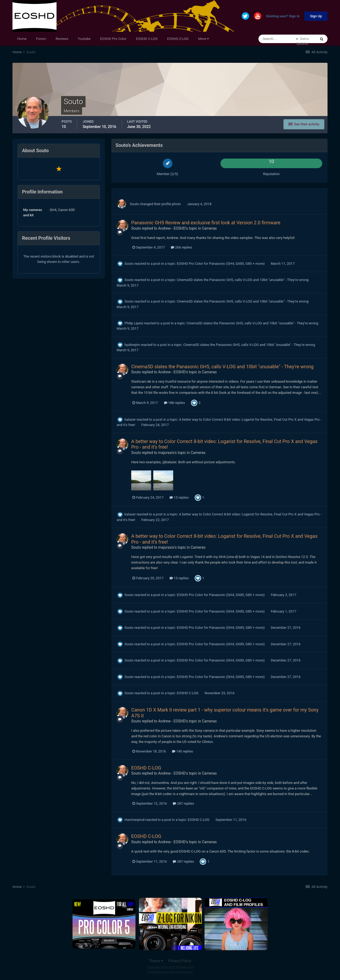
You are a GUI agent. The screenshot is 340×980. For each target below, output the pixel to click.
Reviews (62, 39)
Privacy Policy (180, 961)
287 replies (183, 803)
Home (22, 39)
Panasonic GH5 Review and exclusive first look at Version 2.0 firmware (206, 223)
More (203, 39)
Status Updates (303, 41)
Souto (134, 204)
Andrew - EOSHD (172, 228)
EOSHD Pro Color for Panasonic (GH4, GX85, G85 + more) (221, 264)
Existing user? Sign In (283, 16)
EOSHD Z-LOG (178, 39)
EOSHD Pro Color (113, 39)
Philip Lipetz (134, 323)
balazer (130, 419)
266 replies (181, 247)
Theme (156, 961)
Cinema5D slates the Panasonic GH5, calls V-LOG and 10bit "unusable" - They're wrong (243, 280)
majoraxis (166, 453)
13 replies (179, 497)
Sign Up (316, 16)
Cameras (209, 228)
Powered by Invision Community (170, 972)
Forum (41, 39)
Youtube (84, 39)
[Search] (277, 39)
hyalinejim (132, 345)
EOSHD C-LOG (147, 39)
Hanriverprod (135, 820)
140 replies (182, 751)
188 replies (175, 403)
